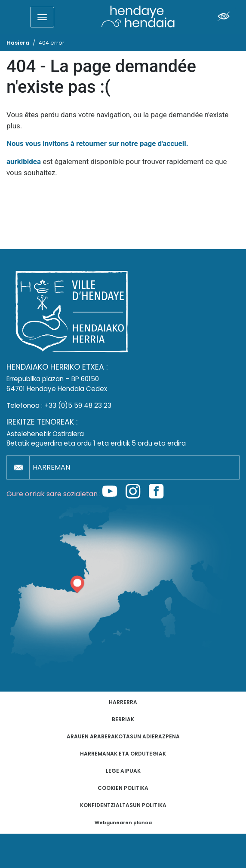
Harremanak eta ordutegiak (123, 754)
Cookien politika (123, 788)
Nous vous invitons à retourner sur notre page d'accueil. (97, 143)
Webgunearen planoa (123, 823)
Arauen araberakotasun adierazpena (123, 736)
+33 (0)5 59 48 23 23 (78, 405)
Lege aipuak (123, 771)
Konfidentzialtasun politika (123, 805)
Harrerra (123, 702)
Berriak (123, 719)
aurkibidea (24, 161)
